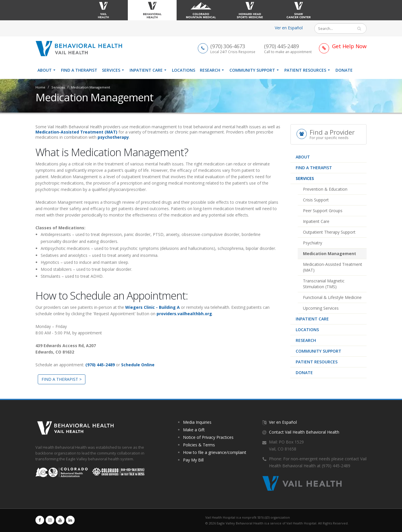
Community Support (252, 70)
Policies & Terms (199, 445)
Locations (184, 70)
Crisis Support (316, 200)
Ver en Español (289, 28)
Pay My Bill (193, 460)
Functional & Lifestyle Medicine (332, 297)
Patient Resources (305, 70)
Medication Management (330, 254)
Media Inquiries (197, 422)
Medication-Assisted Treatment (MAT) (333, 267)
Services (111, 70)
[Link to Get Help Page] (343, 46)
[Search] (336, 28)
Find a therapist (79, 70)
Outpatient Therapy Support (329, 232)
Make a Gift (194, 430)
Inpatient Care (146, 70)
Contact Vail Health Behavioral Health (304, 432)
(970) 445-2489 (100, 365)
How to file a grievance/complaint (215, 452)
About (45, 70)
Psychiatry (313, 243)
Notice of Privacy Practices (208, 437)
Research (210, 70)
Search (362, 28)
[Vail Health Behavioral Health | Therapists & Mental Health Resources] (81, 48)
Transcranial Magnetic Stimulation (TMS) (324, 284)
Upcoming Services (321, 308)
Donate (344, 70)
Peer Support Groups (323, 211)
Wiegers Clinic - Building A (152, 307)
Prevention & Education (325, 189)
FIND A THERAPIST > (62, 379)
